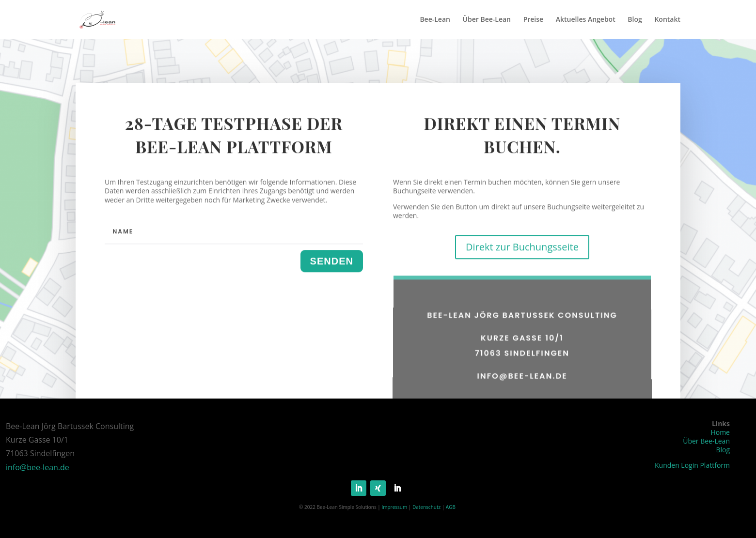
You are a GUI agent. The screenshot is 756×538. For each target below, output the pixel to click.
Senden (332, 274)
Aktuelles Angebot (586, 20)
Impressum (394, 507)
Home (720, 432)
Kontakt (667, 20)
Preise (534, 20)
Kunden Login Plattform (692, 465)
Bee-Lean (435, 20)
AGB (451, 507)
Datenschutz (426, 507)
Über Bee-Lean (487, 20)
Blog (635, 20)
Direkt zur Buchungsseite (522, 260)
